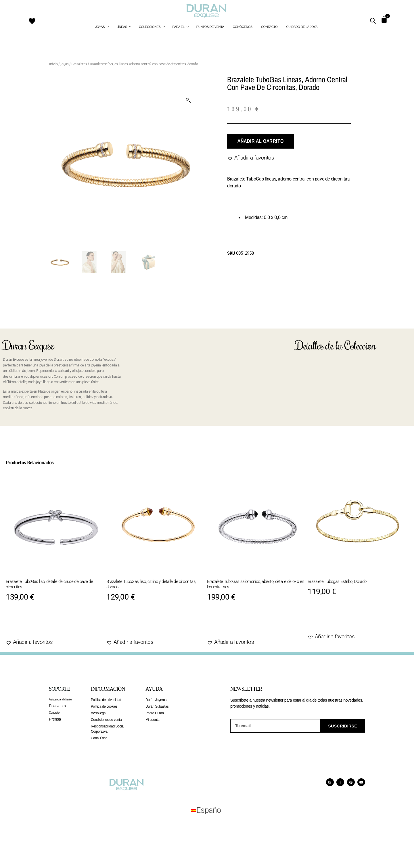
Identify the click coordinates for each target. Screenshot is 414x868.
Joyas (64, 64)
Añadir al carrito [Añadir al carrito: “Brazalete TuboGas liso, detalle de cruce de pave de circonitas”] (39, 624)
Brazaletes (79, 64)
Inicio (53, 64)
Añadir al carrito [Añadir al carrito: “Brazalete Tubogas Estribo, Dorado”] (341, 619)
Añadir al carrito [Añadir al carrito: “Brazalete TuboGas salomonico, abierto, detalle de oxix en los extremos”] (241, 624)
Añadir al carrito (260, 141)
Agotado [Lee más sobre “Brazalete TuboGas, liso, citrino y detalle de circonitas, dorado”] (126, 624)
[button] (188, 100)
